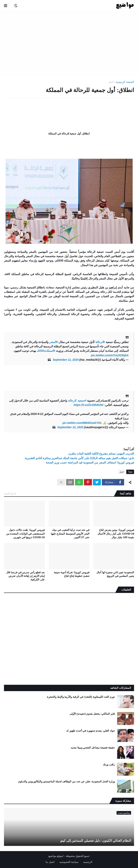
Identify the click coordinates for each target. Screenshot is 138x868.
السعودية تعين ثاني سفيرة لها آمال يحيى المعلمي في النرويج (115, 574)
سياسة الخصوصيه (69, 862)
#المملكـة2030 (46, 351)
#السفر (54, 342)
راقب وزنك (109, 765)
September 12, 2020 (70, 427)
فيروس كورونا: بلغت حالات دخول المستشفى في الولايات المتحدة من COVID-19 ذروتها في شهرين (25, 533)
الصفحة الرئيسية (125, 82)
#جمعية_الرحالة (77, 401)
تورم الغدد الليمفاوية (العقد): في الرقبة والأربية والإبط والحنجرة (81, 697)
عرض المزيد (10, 493)
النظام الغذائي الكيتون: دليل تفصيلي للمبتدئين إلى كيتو (96, 841)
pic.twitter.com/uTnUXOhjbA (110, 355)
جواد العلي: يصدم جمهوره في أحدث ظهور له (91, 731)
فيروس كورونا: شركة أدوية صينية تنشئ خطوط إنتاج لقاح (72, 574)
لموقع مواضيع (56, 856)
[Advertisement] (69, 43)
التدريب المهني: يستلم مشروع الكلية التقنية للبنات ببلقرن (101, 454)
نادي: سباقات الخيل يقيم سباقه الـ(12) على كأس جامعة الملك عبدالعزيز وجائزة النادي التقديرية (79, 458)
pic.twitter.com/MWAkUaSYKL (82, 423)
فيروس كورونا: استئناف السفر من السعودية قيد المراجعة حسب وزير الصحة (90, 462)
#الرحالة (100, 342)
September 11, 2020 (66, 360)
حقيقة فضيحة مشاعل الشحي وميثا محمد (93, 748)
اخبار (111, 82)
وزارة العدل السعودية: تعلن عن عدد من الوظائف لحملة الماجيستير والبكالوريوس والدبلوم (67, 781)
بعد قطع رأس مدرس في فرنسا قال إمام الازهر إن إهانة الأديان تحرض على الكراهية (25, 576)
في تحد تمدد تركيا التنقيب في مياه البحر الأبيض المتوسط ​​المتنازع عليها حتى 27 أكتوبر (70, 533)
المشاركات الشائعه (121, 688)
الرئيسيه (88, 862)
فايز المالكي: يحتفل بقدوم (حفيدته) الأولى (92, 714)
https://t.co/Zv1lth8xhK (89, 405)
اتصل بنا (50, 862)
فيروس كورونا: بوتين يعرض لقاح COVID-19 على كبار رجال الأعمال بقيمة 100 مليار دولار (116, 533)
